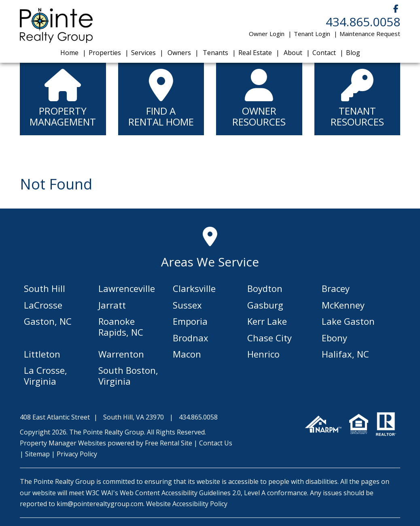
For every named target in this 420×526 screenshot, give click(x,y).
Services (143, 53)
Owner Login (267, 34)
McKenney (343, 305)
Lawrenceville (127, 288)
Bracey (336, 288)
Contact (324, 53)
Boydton (265, 288)
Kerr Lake (267, 321)
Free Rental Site (169, 443)
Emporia (190, 321)
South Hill (45, 288)
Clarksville (194, 288)
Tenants (215, 53)
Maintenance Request (370, 34)
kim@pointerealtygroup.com (100, 504)
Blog (353, 53)
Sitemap (37, 454)
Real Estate (255, 53)
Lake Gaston (348, 321)
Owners (179, 53)
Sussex (187, 305)
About (293, 53)
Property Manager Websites (63, 443)
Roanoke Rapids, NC (121, 327)
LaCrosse (43, 305)
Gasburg (265, 305)
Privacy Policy (77, 454)
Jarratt (112, 305)
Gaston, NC (48, 321)
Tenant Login (312, 34)
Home (69, 53)
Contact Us (216, 443)
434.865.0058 (363, 22)
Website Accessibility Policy (187, 504)
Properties (105, 53)
